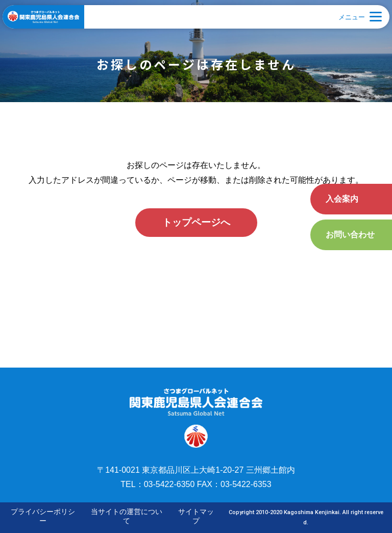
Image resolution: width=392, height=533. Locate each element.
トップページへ (196, 222)
